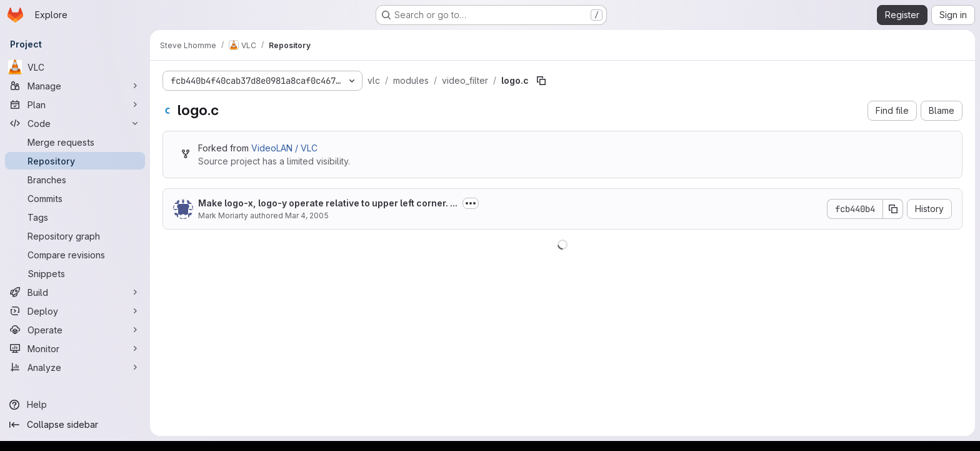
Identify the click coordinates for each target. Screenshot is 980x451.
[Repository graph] (75, 236)
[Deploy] (75, 311)
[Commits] (75, 198)
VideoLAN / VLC (284, 148)
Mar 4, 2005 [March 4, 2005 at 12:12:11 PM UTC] (307, 215)
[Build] (75, 292)
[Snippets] (75, 273)
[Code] (75, 123)
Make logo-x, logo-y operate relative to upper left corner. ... (328, 203)
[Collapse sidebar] (75, 425)
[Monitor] (75, 348)
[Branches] (75, 180)
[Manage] (75, 86)
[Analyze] (75, 367)
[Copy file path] (541, 81)
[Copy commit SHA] (893, 209)
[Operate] (75, 330)
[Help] (75, 405)
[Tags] (75, 217)
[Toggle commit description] (471, 203)
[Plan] (75, 104)
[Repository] (75, 161)
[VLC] (75, 67)
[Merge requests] (75, 142)
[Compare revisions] (75, 255)
